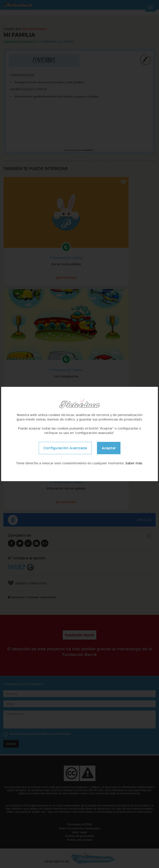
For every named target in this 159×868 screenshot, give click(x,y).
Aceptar (109, 448)
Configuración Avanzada (65, 448)
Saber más (134, 463)
